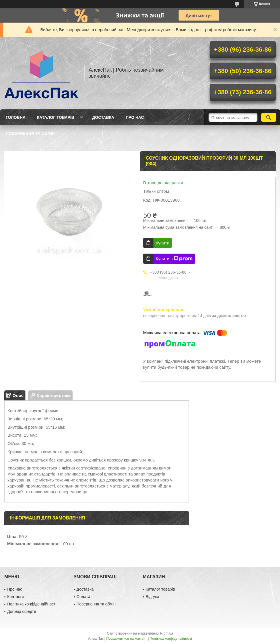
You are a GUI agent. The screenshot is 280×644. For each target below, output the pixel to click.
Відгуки (152, 597)
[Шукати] (269, 117)
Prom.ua (167, 633)
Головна (16, 117)
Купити (163, 243)
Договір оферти (22, 611)
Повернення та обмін (30, 133)
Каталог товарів (55, 117)
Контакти (15, 597)
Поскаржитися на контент (127, 639)
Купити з (174, 259)
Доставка (103, 117)
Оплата (83, 597)
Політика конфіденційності (32, 604)
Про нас (135, 117)
